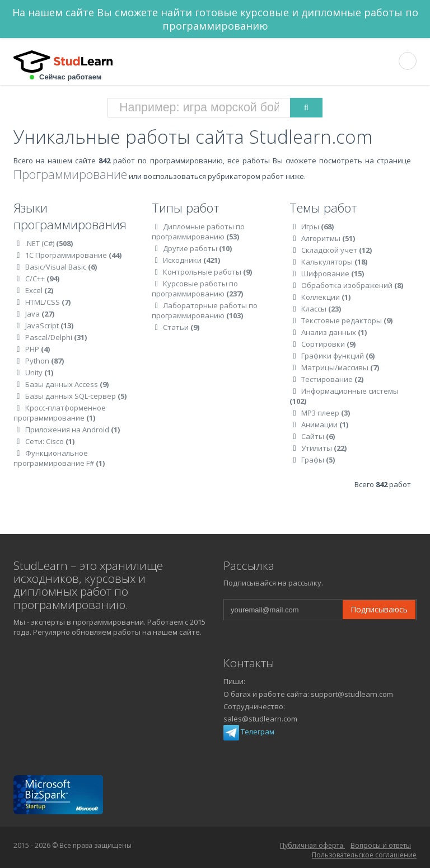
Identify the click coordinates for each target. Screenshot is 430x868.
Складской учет (336, 250)
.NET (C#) (49, 243)
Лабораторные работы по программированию (205, 310)
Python (45, 361)
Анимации (325, 424)
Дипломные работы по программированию (198, 232)
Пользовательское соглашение (364, 855)
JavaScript (49, 325)
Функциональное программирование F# (59, 458)
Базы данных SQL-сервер (76, 396)
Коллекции (326, 297)
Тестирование (332, 379)
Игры (317, 227)
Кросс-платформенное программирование (60, 413)
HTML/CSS (48, 302)
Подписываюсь (379, 609)
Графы (318, 460)
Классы (321, 309)
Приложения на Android (73, 430)
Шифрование (333, 273)
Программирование (70, 174)
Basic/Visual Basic (61, 267)
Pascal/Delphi (56, 337)
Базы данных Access (67, 384)
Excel (39, 290)
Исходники (191, 260)
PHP (38, 349)
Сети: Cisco (50, 441)
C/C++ (42, 279)
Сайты (318, 436)
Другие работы (197, 248)
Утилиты (324, 448)
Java (40, 314)
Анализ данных (334, 332)
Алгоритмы (328, 238)
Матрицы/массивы (340, 367)
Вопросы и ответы (381, 845)
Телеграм (249, 732)
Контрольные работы (207, 272)
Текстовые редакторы (347, 320)
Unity (39, 372)
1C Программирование (73, 255)
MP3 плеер (326, 413)
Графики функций (338, 356)
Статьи (181, 327)
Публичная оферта (312, 845)
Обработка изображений (352, 285)
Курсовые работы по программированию (197, 289)
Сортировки (328, 344)
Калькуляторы (334, 262)
